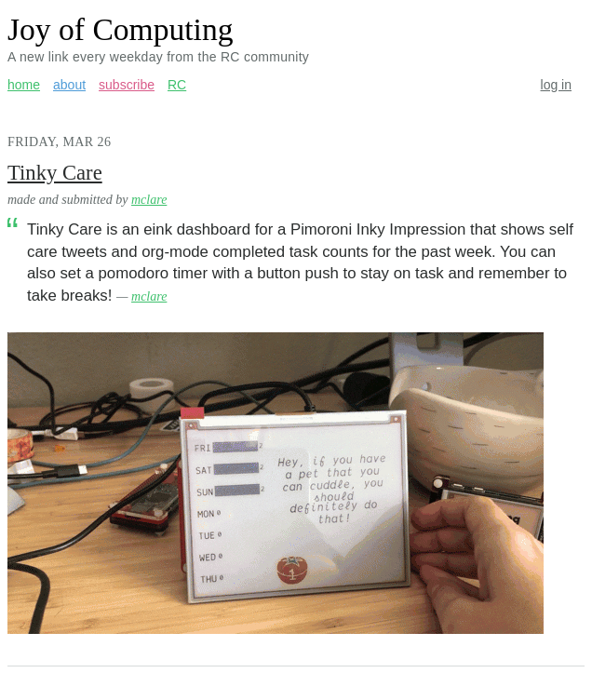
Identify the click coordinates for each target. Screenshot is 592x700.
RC (177, 85)
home (24, 85)
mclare (149, 200)
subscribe (127, 85)
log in (556, 85)
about (69, 85)
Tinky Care (55, 173)
